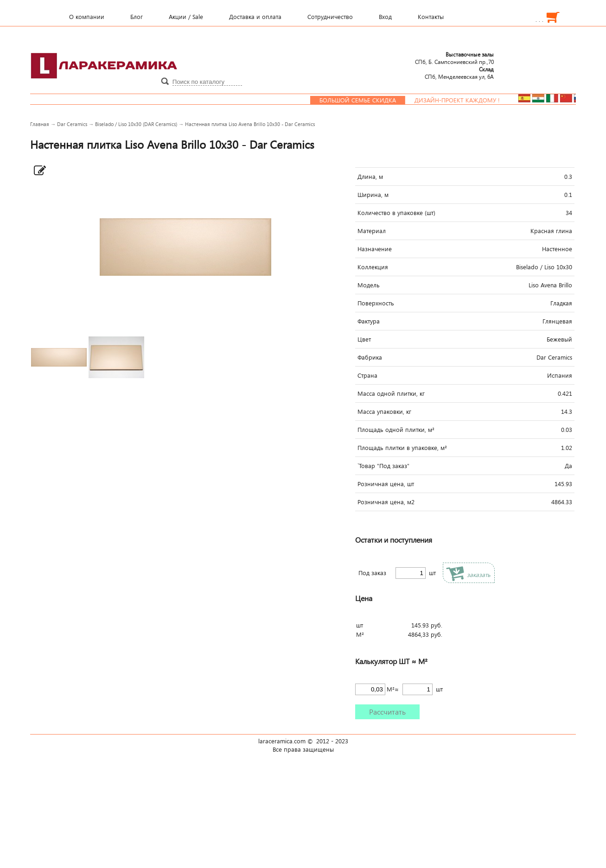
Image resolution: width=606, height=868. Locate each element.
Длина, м (370, 177)
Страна (367, 375)
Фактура (369, 321)
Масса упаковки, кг (384, 412)
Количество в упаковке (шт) (396, 213)
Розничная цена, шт (386, 484)
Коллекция (373, 267)
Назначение (375, 249)
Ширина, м (373, 195)
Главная (40, 124)
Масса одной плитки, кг (391, 393)
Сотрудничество (330, 17)
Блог (137, 17)
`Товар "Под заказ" (383, 466)
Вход (385, 17)
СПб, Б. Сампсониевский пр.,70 (454, 58)
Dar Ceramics (72, 124)
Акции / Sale (186, 17)
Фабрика (370, 357)
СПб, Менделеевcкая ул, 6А (459, 73)
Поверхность (376, 303)
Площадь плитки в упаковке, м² (402, 448)
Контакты (431, 17)
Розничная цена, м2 (386, 502)
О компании (87, 17)
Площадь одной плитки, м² (396, 430)
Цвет (364, 339)
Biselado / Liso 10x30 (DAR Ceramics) (136, 124)
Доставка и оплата (255, 17)
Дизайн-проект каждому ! (465, 100)
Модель (369, 285)
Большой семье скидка (365, 100)
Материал (372, 231)
